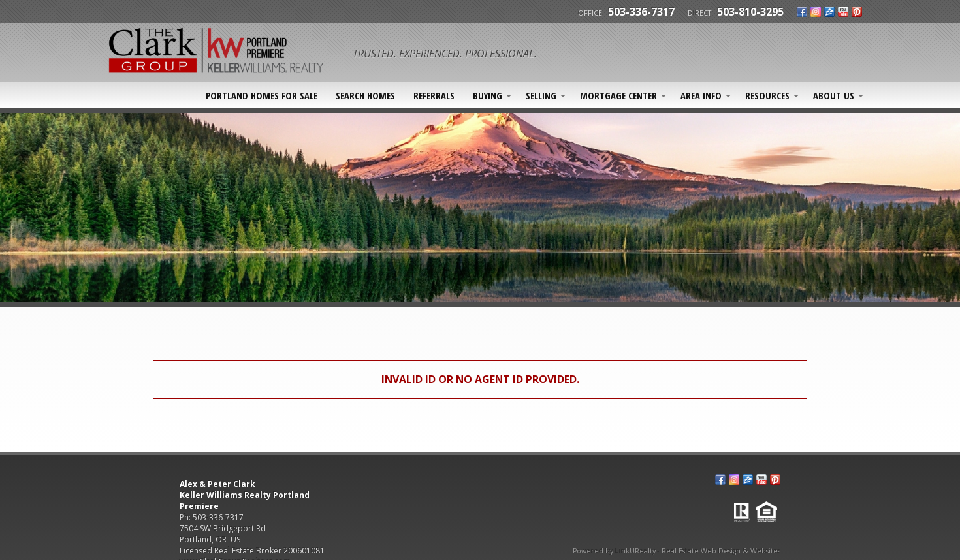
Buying (488, 95)
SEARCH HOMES (365, 95)
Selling (541, 95)
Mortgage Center (618, 95)
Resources (767, 95)
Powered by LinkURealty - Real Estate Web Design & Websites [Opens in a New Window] (677, 551)
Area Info (701, 95)
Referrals (434, 95)
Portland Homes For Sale (262, 95)
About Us (834, 95)
